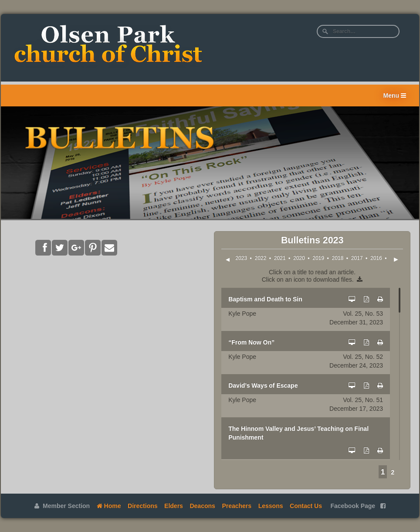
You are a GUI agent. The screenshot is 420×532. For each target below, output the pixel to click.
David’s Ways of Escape (263, 385)
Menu (395, 95)
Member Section (62, 506)
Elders (174, 506)
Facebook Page (358, 506)
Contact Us (306, 506)
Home (109, 506)
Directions (142, 506)
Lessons (271, 506)
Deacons (202, 506)
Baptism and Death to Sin (265, 299)
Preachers (237, 506)
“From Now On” (251, 342)
